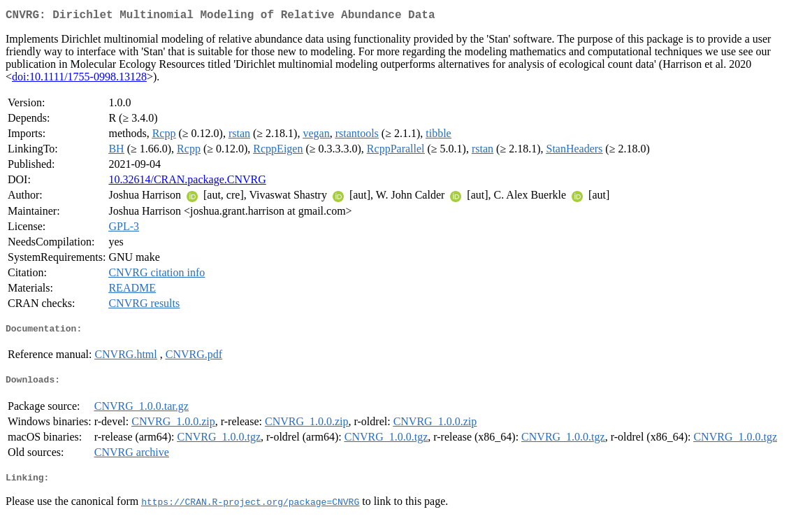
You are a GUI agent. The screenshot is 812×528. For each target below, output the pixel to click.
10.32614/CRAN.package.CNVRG (187, 182)
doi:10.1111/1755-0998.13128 (79, 79)
